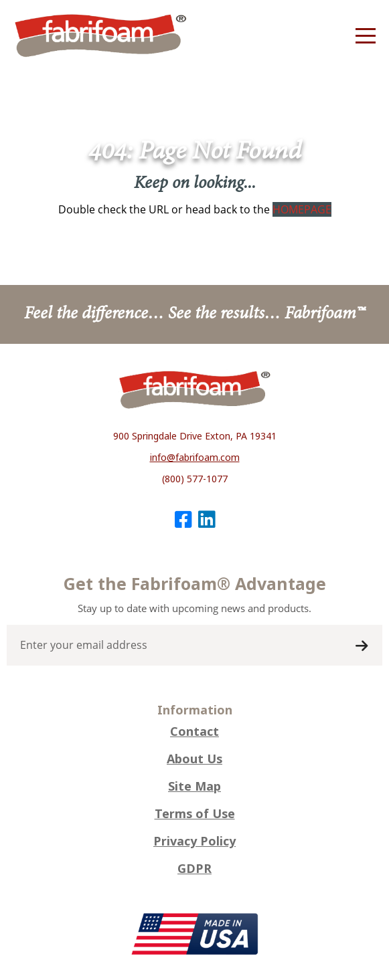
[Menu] (366, 36)
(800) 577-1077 (195, 479)
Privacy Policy (194, 842)
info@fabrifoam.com (195, 458)
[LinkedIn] (207, 519)
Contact (194, 732)
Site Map (194, 787)
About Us (194, 759)
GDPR (194, 869)
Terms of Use (195, 814)
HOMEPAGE (302, 209)
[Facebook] (183, 519)
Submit (362, 646)
